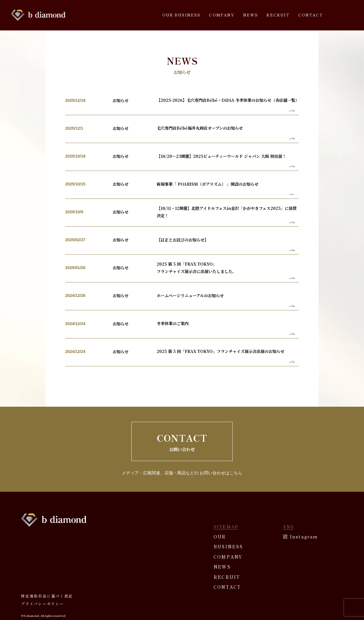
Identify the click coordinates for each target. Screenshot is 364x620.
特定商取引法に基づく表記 (45, 572)
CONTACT (311, 15)
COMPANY (222, 15)
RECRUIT (278, 15)
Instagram (304, 512)
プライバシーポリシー (41, 580)
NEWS (251, 15)
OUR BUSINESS (182, 15)
